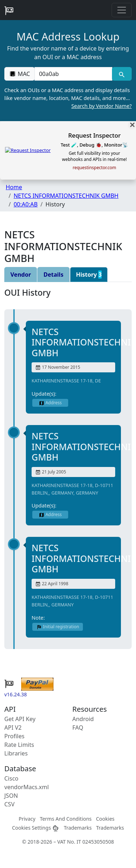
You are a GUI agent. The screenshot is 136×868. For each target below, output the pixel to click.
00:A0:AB (26, 204)
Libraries (16, 753)
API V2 (13, 728)
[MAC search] (122, 74)
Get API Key (20, 719)
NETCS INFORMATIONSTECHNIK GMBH (66, 196)
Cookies (105, 819)
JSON (11, 796)
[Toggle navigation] (122, 10)
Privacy (27, 819)
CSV (10, 804)
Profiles (14, 736)
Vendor (21, 275)
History (89, 275)
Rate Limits (19, 745)
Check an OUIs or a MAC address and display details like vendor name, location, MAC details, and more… (68, 98)
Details (53, 275)
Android (83, 719)
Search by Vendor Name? (102, 106)
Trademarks (78, 828)
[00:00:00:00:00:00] (73, 74)
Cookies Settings (36, 828)
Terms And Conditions (66, 819)
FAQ (78, 728)
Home (14, 187)
